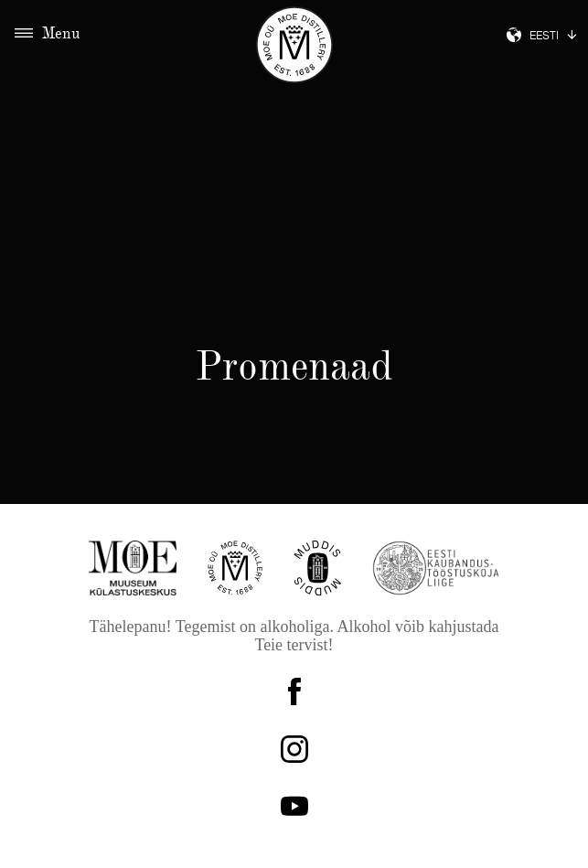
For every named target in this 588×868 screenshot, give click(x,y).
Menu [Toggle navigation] (48, 34)
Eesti (541, 38)
